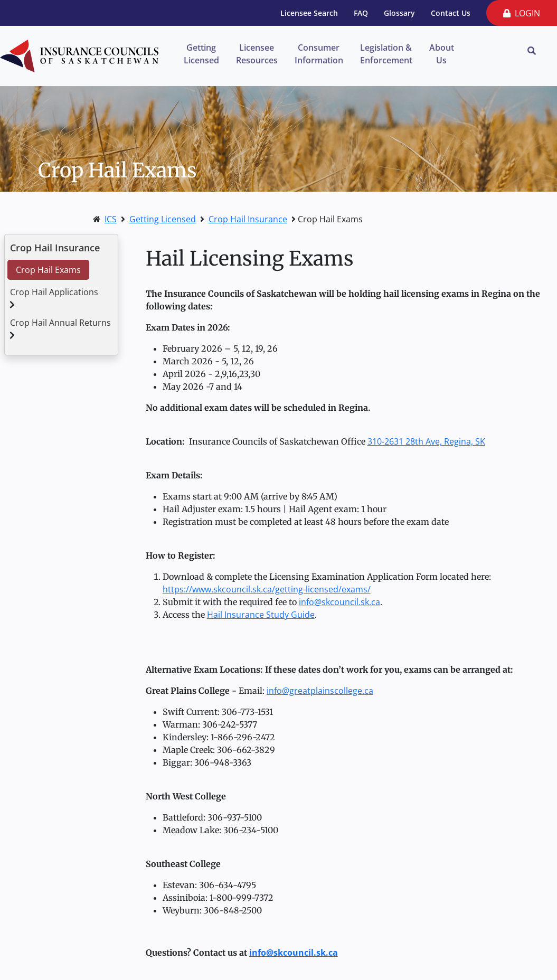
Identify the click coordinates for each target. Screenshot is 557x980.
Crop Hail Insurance (248, 219)
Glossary (399, 13)
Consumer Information (319, 54)
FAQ (361, 13)
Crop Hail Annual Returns (60, 323)
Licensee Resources (257, 54)
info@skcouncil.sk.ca (339, 602)
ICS (111, 219)
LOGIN (522, 13)
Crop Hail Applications (54, 292)
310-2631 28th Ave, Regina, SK (426, 441)
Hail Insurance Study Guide (261, 615)
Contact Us (451, 13)
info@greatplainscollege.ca (320, 691)
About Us (442, 54)
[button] (12, 305)
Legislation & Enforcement (386, 54)
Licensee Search (309, 13)
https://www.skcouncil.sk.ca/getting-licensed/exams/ (267, 589)
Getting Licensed (201, 54)
